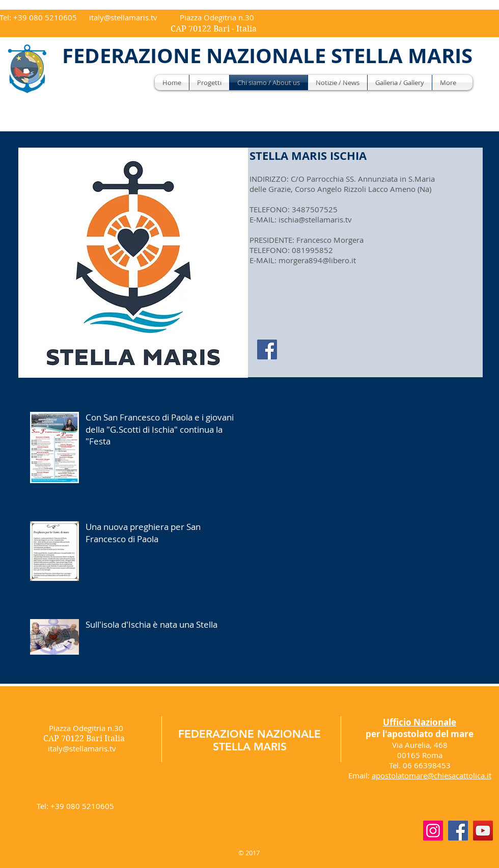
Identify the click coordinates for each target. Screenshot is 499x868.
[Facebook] (267, 349)
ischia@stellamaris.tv (315, 219)
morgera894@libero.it (317, 260)
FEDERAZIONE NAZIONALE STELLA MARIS (249, 740)
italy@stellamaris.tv (123, 17)
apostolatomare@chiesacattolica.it (432, 775)
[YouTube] (483, 831)
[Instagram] (433, 831)
